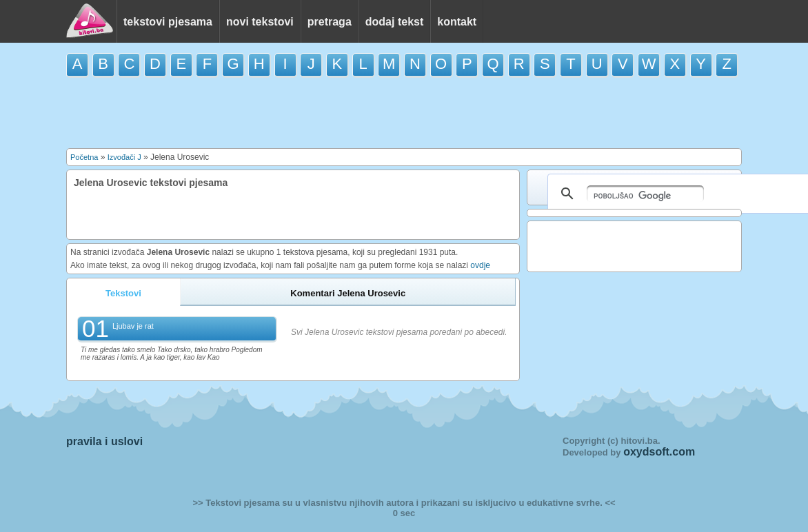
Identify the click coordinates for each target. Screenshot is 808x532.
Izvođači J (124, 157)
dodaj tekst (394, 22)
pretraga (330, 22)
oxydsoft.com (659, 452)
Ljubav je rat (133, 326)
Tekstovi (123, 293)
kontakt (457, 22)
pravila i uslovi (104, 441)
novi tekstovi (260, 22)
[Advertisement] (404, 112)
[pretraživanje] (645, 194)
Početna (84, 157)
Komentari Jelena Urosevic (348, 293)
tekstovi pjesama (168, 22)
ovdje (480, 265)
